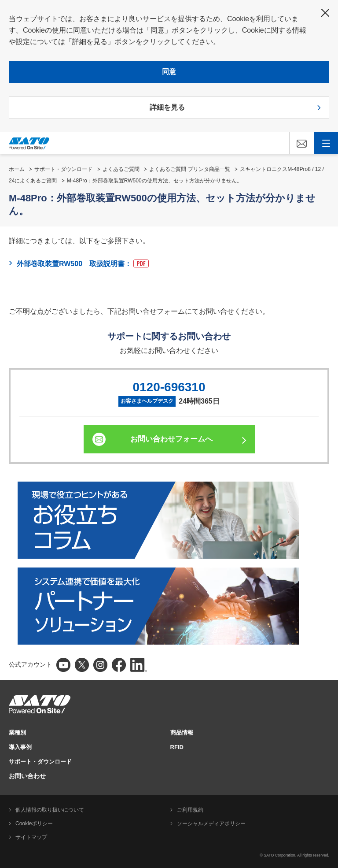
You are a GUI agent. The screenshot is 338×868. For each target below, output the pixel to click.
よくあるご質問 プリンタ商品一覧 (189, 169)
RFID (177, 747)
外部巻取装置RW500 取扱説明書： (83, 263)
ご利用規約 (190, 810)
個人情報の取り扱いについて (50, 810)
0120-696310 (169, 387)
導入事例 (20, 747)
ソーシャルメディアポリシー (211, 823)
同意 (169, 72)
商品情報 (182, 733)
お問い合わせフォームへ (171, 439)
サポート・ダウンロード (63, 169)
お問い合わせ (27, 776)
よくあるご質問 (121, 169)
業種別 (17, 733)
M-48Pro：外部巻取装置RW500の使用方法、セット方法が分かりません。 (154, 181)
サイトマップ (31, 837)
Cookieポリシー (34, 823)
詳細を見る (167, 107)
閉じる (325, 13)
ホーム (17, 169)
